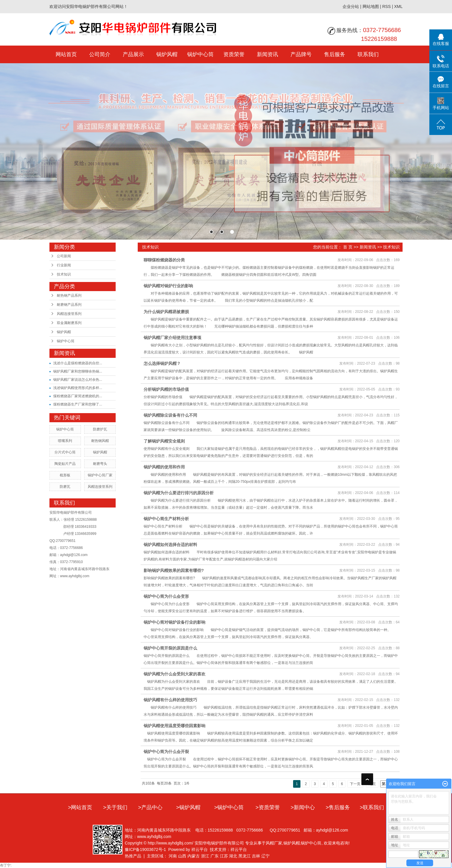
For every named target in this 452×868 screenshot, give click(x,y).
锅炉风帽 (167, 54)
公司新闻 (64, 256)
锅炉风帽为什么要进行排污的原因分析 (179, 493)
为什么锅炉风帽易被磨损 (166, 312)
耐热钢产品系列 (69, 296)
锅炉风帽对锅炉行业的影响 (168, 286)
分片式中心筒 (65, 452)
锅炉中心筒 (200, 54)
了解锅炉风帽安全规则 (164, 441)
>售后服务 (338, 807)
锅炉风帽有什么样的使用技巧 (170, 700)
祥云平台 (200, 849)
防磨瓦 (65, 487)
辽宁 (265, 856)
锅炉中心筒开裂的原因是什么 (170, 648)
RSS (387, 6)
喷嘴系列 (65, 441)
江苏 (224, 856)
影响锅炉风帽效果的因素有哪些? (174, 570)
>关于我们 (115, 807)
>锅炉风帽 (188, 807)
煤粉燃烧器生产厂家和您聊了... (78, 404)
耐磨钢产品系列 (69, 305)
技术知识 (64, 274)
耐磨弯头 (100, 464)
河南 (173, 856)
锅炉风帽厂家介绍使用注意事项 (172, 338)
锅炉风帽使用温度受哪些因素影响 (175, 726)
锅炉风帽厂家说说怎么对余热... (78, 380)
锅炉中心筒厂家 (100, 475)
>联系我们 (372, 807)
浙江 (205, 856)
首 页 (348, 247)
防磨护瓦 (100, 429)
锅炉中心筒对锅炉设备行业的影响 (175, 622)
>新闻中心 (303, 807)
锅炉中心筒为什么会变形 (166, 596)
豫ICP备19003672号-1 (145, 849)
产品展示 (133, 54)
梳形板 (65, 475)
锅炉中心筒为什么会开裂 (166, 752)
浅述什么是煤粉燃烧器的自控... (78, 363)
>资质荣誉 (268, 807)
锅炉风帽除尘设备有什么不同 (170, 415)
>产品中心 (150, 807)
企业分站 (351, 6)
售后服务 (335, 54)
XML (398, 6)
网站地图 (371, 6)
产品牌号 (301, 54)
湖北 (233, 856)
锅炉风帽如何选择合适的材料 (170, 545)
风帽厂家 (274, 843)
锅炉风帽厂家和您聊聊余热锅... (78, 371)
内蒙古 (194, 856)
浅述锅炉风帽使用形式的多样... (78, 388)
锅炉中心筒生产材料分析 (166, 519)
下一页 (355, 784)
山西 (182, 856)
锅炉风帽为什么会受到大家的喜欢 (175, 674)
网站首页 (66, 54)
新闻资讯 (267, 54)
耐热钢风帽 (100, 441)
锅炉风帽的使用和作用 (164, 467)
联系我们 (368, 54)
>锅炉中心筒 (229, 807)
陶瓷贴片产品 (65, 464)
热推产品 (133, 856)
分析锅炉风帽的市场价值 (166, 389)
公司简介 (100, 54)
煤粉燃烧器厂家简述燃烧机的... (78, 396)
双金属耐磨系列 (69, 323)
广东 (215, 856)
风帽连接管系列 (69, 314)
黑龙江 (245, 856)
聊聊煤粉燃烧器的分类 (164, 260)
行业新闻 (64, 265)
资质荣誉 (234, 54)
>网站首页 (80, 807)
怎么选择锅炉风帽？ (162, 363)
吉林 (256, 856)
